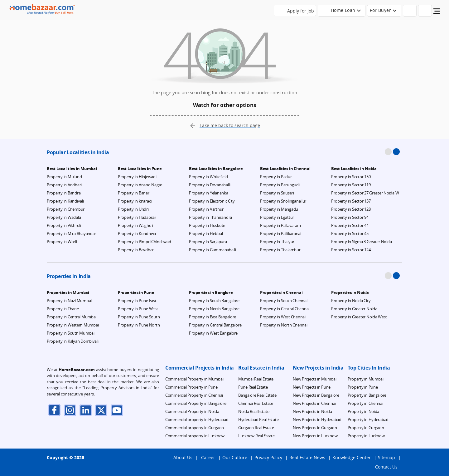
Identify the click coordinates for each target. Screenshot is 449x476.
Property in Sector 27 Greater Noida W (365, 193)
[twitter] (101, 410)
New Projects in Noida (312, 411)
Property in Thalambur (280, 250)
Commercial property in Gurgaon (195, 428)
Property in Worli (62, 242)
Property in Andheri (64, 185)
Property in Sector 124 (351, 250)
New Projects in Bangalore (316, 395)
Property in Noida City (351, 301)
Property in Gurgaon (366, 428)
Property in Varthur (206, 209)
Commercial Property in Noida (192, 411)
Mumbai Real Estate (256, 379)
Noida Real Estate (254, 411)
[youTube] (117, 410)
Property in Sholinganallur (283, 201)
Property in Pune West (138, 309)
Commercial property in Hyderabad (197, 420)
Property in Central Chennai (285, 309)
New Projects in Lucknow (315, 436)
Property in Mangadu (279, 209)
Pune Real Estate (253, 387)
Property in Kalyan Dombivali (73, 341)
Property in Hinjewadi (137, 177)
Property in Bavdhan (136, 250)
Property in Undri (133, 209)
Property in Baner (134, 193)
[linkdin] (86, 410)
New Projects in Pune (312, 387)
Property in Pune (363, 387)
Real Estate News (307, 457)
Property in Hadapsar (137, 217)
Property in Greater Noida (354, 309)
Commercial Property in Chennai (194, 395)
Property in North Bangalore (214, 309)
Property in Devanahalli (210, 185)
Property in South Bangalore (214, 301)
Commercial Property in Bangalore (196, 403)
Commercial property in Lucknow (195, 436)
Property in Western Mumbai (73, 325)
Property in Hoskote (207, 225)
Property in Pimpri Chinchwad (145, 242)
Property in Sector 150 (351, 177)
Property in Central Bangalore (215, 325)
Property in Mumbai (366, 379)
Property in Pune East (137, 301)
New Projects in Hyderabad (317, 420)
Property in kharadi (135, 201)
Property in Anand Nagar (140, 185)
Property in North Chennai (284, 325)
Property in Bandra (64, 193)
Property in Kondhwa (137, 233)
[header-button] (342, 11)
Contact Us (386, 467)
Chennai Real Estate (256, 403)
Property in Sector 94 (350, 217)
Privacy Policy (268, 457)
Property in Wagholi (135, 225)
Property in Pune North (139, 325)
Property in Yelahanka (209, 193)
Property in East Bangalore (212, 317)
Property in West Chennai (283, 317)
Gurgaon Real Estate (256, 428)
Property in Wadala (64, 217)
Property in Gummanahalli (212, 250)
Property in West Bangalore (213, 333)
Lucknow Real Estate (256, 436)
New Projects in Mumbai (314, 379)
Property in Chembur (66, 209)
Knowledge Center (352, 457)
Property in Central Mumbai (72, 317)
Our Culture (235, 457)
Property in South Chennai (284, 301)
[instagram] (70, 410)
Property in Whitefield (208, 177)
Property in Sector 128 (351, 209)
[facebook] (55, 410)
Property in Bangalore (367, 395)
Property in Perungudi (280, 185)
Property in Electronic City (212, 201)
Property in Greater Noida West (359, 317)
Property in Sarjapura (208, 242)
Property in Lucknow (366, 436)
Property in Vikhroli (64, 225)
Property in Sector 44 (350, 225)
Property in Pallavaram (280, 225)
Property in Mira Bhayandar (71, 233)
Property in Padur (276, 177)
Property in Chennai (365, 403)
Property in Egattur (277, 217)
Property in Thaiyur (277, 242)
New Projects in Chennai (314, 403)
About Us (183, 457)
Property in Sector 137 (351, 201)
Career (208, 457)
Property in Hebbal (206, 233)
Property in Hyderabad (368, 420)
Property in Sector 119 (351, 185)
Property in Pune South (139, 317)
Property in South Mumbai (71, 333)
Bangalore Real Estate (257, 395)
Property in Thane (63, 309)
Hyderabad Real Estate (258, 420)
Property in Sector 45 (350, 233)
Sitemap (386, 457)
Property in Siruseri (277, 193)
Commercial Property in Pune (191, 387)
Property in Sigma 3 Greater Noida (361, 242)
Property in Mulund (64, 177)
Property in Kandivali (65, 201)
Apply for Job (301, 11)
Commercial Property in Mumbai (194, 379)
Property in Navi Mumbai (69, 301)
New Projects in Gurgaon (315, 428)
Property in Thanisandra (210, 217)
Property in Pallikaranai (281, 233)
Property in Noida (364, 411)
